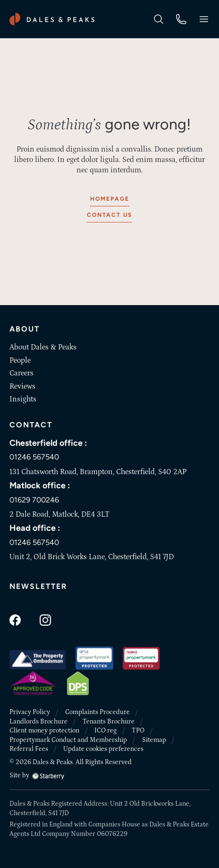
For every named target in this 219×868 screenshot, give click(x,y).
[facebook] (15, 620)
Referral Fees (29, 749)
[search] (159, 18)
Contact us (109, 215)
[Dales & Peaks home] (52, 19)
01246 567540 (34, 457)
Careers (21, 373)
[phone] (181, 18)
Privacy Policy (30, 712)
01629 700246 (34, 500)
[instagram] (45, 620)
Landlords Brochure (38, 722)
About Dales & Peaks (43, 347)
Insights (23, 399)
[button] (204, 19)
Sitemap (154, 740)
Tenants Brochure (109, 722)
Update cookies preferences (103, 749)
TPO (138, 731)
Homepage (110, 199)
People (20, 360)
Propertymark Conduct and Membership (68, 740)
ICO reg (105, 731)
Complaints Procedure (97, 712)
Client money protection (44, 731)
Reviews (22, 386)
